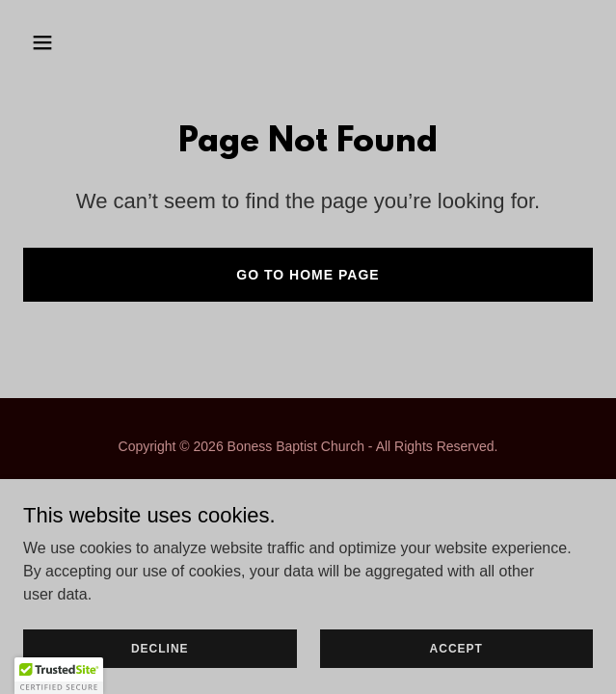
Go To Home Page (308, 275)
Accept (456, 648)
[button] (89, 42)
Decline (160, 648)
